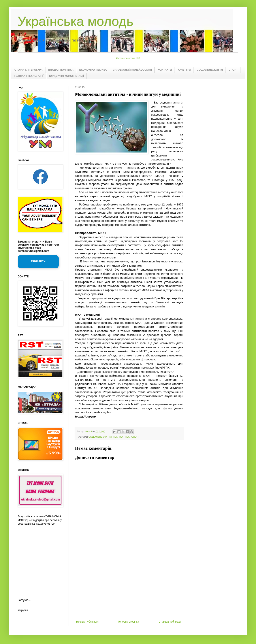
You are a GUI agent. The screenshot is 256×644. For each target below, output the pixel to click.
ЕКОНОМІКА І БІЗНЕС (93, 70)
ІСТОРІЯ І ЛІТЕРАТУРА (28, 70)
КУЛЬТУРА (184, 70)
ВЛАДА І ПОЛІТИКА (61, 70)
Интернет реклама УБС (128, 58)
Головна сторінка (129, 622)
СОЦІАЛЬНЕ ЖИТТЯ (210, 70)
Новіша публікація (87, 622)
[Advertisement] (129, 587)
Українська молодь (75, 21)
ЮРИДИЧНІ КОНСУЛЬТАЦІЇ (67, 76)
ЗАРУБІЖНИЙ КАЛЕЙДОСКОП (133, 70)
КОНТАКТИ (165, 70)
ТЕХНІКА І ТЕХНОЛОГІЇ (29, 76)
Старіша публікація (170, 622)
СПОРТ (233, 70)
